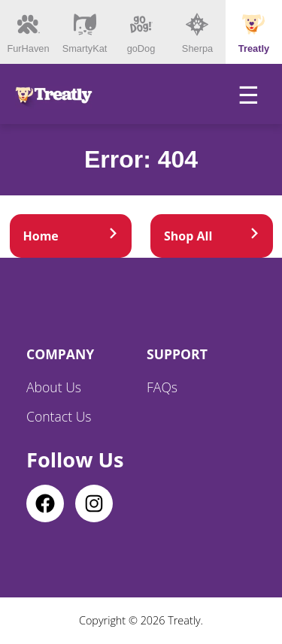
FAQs (162, 387)
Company (60, 354)
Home (71, 236)
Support (177, 354)
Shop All (212, 236)
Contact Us (59, 416)
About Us (54, 387)
